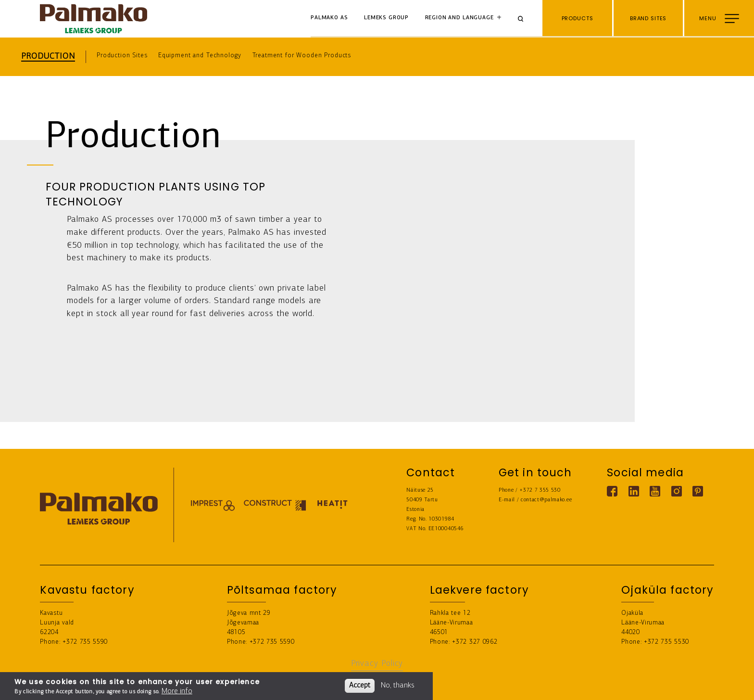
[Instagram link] (677, 491)
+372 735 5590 (85, 642)
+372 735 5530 (666, 642)
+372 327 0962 (475, 642)
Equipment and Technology (200, 56)
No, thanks (398, 686)
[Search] (524, 19)
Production (48, 57)
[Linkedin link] (634, 491)
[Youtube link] (655, 491)
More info (177, 691)
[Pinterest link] (698, 491)
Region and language (459, 18)
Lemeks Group (386, 18)
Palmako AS (329, 18)
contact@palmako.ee (546, 500)
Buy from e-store (713, 686)
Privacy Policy (377, 664)
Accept (360, 686)
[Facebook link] (612, 491)
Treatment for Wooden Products (302, 56)
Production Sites (122, 56)
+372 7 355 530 (540, 490)
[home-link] (93, 19)
